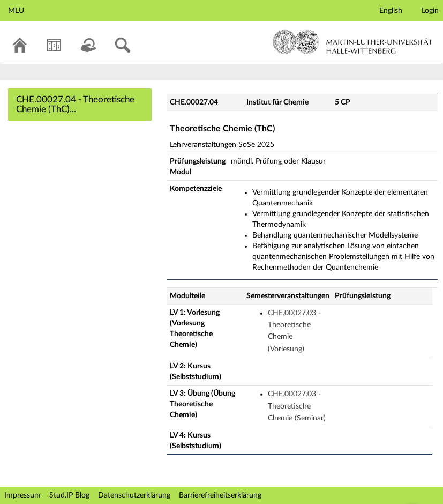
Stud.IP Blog (69, 495)
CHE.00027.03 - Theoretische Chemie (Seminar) (297, 406)
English (391, 11)
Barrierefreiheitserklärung (220, 495)
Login (430, 11)
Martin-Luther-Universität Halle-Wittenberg (353, 42)
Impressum (22, 495)
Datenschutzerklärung (134, 495)
